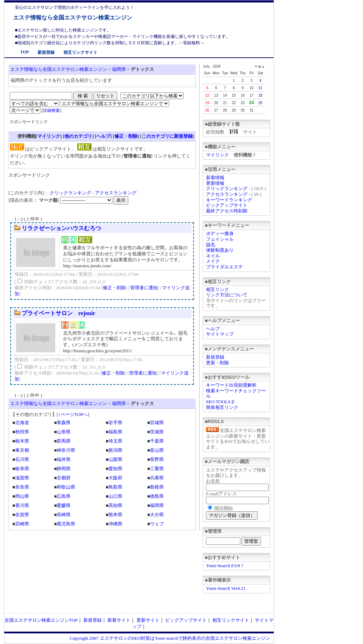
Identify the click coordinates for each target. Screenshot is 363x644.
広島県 (64, 496)
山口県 (115, 496)
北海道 (22, 423)
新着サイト (119, 620)
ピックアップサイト (227, 205)
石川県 (22, 459)
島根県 (157, 487)
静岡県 (64, 469)
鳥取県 (115, 487)
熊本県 (115, 515)
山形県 (64, 432)
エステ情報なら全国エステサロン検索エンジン (73, 18)
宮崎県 (22, 524)
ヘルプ (213, 329)
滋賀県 (22, 478)
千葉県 (157, 441)
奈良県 (22, 487)
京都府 (64, 478)
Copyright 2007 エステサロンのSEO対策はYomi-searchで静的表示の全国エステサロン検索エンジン (170, 638)
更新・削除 (217, 363)
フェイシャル (220, 239)
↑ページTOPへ (73, 414)
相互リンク (217, 289)
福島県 (115, 432)
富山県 (157, 450)
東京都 (22, 450)
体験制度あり (220, 250)
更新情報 (215, 183)
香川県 (22, 505)
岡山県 (22, 496)
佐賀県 (22, 515)
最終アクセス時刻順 (227, 211)
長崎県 (64, 515)
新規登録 (46, 52)
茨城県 (157, 432)
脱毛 (211, 245)
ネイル (213, 256)
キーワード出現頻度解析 (231, 385)
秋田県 (22, 432)
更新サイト (148, 620)
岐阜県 (22, 469)
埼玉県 (115, 441)
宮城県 (157, 423)
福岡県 (119, 69)
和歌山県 (66, 487)
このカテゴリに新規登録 (167, 136)
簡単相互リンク (222, 407)
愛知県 (115, 469)
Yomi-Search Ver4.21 (226, 588)
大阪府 (115, 478)
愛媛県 (64, 505)
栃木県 (22, 441)
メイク (213, 261)
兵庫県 (157, 478)
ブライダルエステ (224, 267)
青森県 (64, 423)
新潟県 (115, 450)
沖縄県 (115, 524)
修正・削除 (126, 136)
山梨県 (115, 459)
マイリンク (217, 155)
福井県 (64, 459)
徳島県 (157, 496)
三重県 (157, 469)
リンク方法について (227, 295)
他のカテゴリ (78, 136)
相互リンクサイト (80, 52)
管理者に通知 (144, 288)
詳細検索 (51, 110)
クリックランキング (227, 189)
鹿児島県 (66, 524)
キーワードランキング (229, 200)
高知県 (115, 505)
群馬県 (64, 441)
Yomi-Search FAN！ (225, 566)
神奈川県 (66, 450)
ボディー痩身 (220, 233)
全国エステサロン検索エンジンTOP (41, 620)
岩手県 (115, 423)
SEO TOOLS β (220, 402)
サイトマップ (220, 334)
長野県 (157, 459)
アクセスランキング (227, 194)
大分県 (157, 515)
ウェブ (157, 524)
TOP (24, 52)
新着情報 (215, 178)
